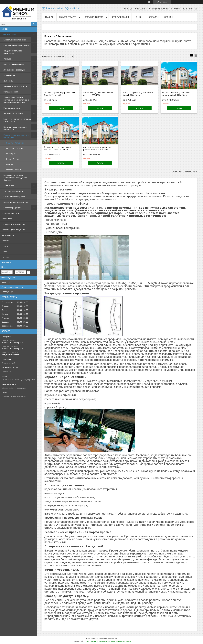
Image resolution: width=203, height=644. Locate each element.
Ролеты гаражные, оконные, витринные (16, 136)
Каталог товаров (68, 17)
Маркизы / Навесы (14, 170)
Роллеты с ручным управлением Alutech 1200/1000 (59, 94)
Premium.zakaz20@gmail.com (14, 396)
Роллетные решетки (15, 148)
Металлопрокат (11, 92)
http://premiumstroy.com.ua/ (14, 388)
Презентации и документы (14, 230)
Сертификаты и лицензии (13, 224)
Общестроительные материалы (13, 52)
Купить (61, 108)
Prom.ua (114, 639)
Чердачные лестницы (13, 113)
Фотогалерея (8, 235)
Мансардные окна (12, 108)
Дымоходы (8, 81)
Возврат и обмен (120, 17)
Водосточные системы (14, 64)
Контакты (154, 17)
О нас (4, 252)
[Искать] (34, 24)
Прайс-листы (7, 219)
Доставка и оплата (10, 213)
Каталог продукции (12, 208)
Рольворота (11, 154)
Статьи (5, 246)
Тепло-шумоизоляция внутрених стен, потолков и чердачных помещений (16, 100)
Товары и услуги (9, 34)
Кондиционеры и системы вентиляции (15, 128)
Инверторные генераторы (16, 202)
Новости (5, 241)
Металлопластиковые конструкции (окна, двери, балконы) (15, 178)
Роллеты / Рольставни (15, 143)
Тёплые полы (9, 186)
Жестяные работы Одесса (15, 86)
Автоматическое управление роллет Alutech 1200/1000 (176, 94)
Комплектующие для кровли (16, 45)
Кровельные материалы (15, 40)
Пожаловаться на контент (95, 641)
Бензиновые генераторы (15, 197)
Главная (49, 17)
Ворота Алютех (13, 159)
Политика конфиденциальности (119, 641)
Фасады (7, 59)
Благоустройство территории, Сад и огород (17, 120)
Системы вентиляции (13, 191)
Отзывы (5, 257)
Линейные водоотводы (14, 70)
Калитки (10, 164)
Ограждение (9, 75)
